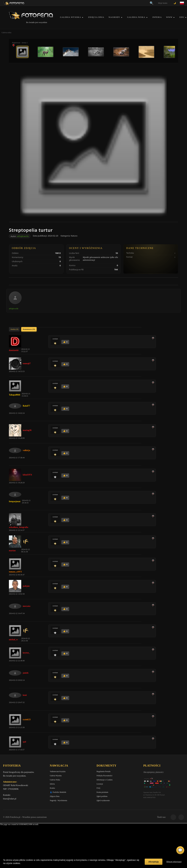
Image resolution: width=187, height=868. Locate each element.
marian (12, 551)
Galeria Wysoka (71, 17)
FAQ (98, 788)
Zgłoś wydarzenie (103, 800)
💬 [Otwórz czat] (180, 850)
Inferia (157, 17)
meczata (27, 606)
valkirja (26, 450)
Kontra (52, 788)
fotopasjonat (15, 501)
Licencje (100, 784)
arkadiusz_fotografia (19, 527)
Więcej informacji (174, 862)
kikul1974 (27, 475)
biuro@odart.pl (10, 799)
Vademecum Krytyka (58, 771)
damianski (14, 350)
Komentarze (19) (29, 329)
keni (25, 695)
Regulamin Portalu (103, 771)
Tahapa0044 (15, 395)
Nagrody (114, 17)
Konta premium (102, 792)
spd (24, 742)
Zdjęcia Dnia (96, 17)
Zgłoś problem (102, 796)
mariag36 (27, 430)
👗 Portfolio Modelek (58, 792)
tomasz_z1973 (15, 572)
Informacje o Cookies (105, 780)
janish (26, 673)
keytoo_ (26, 653)
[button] (83, 17)
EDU (182, 17)
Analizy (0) (14, 329)
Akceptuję (154, 862)
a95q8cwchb (23, 236)
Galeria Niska (136, 17)
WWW (169, 17)
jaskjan (26, 586)
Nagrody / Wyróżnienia (58, 800)
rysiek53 (27, 720)
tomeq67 (27, 363)
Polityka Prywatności (104, 776)
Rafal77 (26, 406)
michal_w (13, 640)
